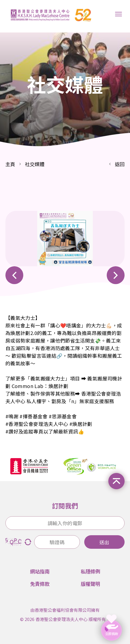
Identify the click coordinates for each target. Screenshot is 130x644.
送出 (104, 542)
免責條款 (40, 584)
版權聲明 (90, 584)
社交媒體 (35, 164)
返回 (120, 164)
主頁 (10, 164)
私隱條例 (90, 571)
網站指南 (40, 571)
